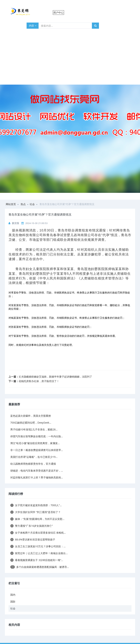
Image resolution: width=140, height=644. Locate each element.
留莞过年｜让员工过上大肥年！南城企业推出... (39, 553)
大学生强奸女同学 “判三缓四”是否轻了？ (35, 512)
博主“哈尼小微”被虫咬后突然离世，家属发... (35, 443)
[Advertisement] (70, 58)
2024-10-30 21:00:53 (36, 223)
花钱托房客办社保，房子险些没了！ (39, 381)
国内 (13, 595)
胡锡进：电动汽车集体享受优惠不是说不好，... (37, 471)
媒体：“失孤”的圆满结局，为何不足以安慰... (37, 519)
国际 (13, 602)
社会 (32, 204)
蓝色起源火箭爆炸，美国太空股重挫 (31, 416)
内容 (33, 26)
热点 (23, 204)
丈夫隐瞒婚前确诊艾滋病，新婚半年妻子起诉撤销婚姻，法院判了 (55, 377)
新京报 (15, 223)
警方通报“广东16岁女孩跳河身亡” (31, 526)
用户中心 (58, 13)
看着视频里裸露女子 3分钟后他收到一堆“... (37, 560)
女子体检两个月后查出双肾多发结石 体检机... (38, 533)
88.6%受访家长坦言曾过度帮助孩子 (33, 539)
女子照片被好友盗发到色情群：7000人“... (36, 505)
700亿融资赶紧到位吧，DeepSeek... (31, 423)
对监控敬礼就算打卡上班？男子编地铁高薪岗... (37, 477)
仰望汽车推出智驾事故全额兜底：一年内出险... (37, 436)
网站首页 (11, 204)
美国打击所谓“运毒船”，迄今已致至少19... (34, 457)
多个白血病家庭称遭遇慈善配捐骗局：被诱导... (40, 567)
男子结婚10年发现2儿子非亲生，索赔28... (34, 429)
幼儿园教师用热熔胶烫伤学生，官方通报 (33, 464)
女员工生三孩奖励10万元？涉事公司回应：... (38, 546)
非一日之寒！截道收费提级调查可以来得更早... (37, 450)
